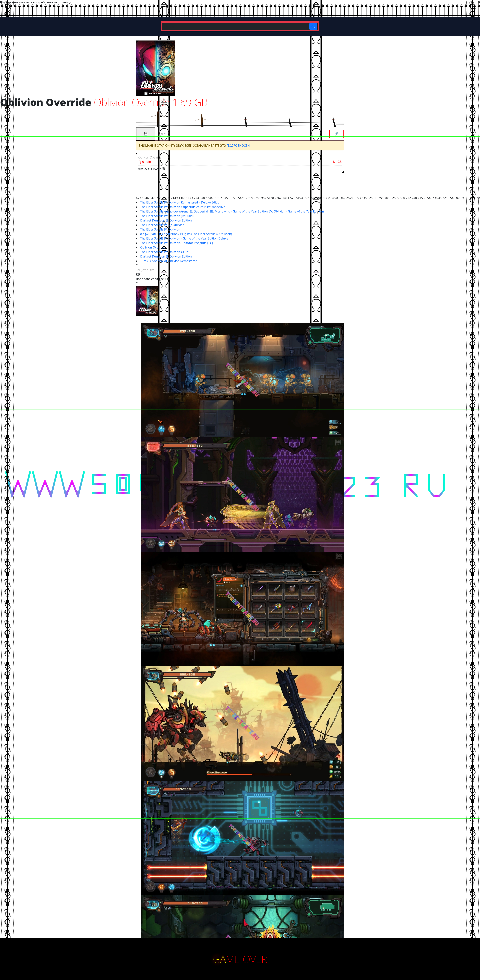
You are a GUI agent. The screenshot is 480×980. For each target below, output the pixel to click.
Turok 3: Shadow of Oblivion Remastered (169, 261)
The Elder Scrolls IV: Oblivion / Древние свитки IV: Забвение (183, 207)
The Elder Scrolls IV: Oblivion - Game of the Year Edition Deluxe (184, 238)
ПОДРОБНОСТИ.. (239, 146)
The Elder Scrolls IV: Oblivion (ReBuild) (167, 216)
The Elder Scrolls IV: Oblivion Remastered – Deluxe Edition (181, 202)
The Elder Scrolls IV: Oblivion (160, 229)
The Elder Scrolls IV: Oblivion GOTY (164, 252)
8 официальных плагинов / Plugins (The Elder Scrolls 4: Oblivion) (186, 234)
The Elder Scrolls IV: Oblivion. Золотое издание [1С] (177, 243)
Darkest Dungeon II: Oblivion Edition (166, 220)
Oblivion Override (153, 247)
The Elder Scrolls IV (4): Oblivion (162, 225)
